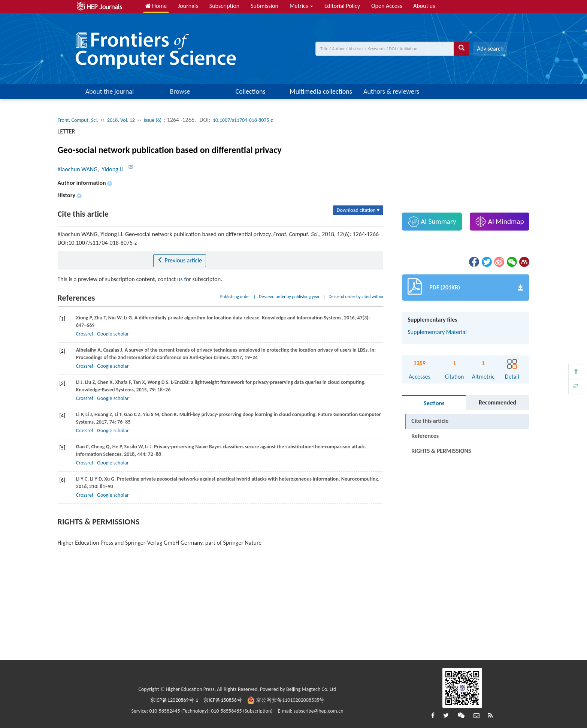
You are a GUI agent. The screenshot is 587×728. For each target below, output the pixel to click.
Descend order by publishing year (289, 297)
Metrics (301, 6)
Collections (251, 91)
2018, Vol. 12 (122, 120)
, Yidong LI (111, 169)
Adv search (490, 49)
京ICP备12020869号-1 (174, 700)
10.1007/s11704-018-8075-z (243, 120)
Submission (264, 6)
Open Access (387, 6)
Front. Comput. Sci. (78, 120)
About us (424, 6)
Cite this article (430, 421)
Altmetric (483, 377)
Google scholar (113, 334)
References (425, 436)
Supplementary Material (437, 332)
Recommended (497, 402)
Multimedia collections (321, 91)
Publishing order (235, 297)
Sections (434, 403)
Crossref (85, 334)
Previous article (180, 260)
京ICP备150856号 (223, 700)
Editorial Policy (342, 6)
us (180, 279)
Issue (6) (152, 120)
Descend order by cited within (356, 297)
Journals (188, 6)
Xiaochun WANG (78, 169)
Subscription (224, 6)
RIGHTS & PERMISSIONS (441, 451)
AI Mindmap (499, 222)
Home (156, 6)
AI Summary (432, 222)
